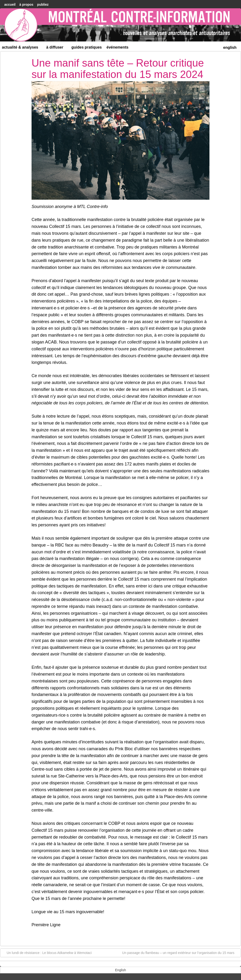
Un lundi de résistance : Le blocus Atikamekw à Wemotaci (47, 953)
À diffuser (57, 48)
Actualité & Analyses (22, 48)
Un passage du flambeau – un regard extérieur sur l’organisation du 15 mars (181, 953)
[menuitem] (230, 47)
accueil (10, 5)
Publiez (43, 5)
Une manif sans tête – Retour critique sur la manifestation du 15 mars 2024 (118, 69)
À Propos (26, 5)
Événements (118, 47)
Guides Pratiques (87, 47)
